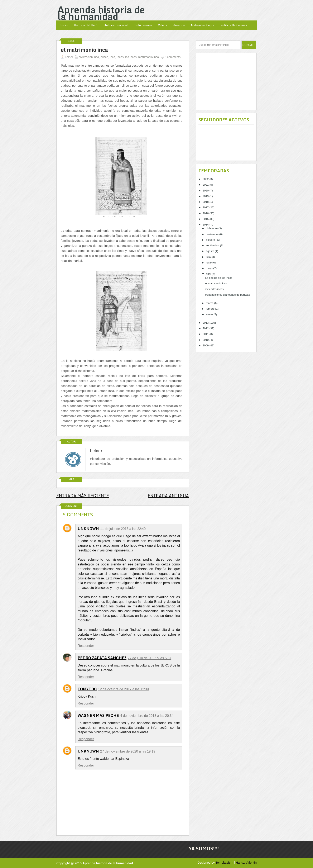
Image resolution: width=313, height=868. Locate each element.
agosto (210, 251)
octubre (211, 240)
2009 (206, 345)
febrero (211, 309)
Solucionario (143, 25)
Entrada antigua (168, 496)
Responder (86, 646)
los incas (131, 57)
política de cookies (234, 25)
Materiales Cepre (203, 25)
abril (209, 274)
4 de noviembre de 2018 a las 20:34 (147, 716)
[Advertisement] (226, 81)
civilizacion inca (89, 57)
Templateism (224, 862)
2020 (206, 191)
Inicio (64, 25)
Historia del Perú (86, 25)
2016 (206, 213)
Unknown (88, 528)
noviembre (213, 234)
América (179, 25)
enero (210, 314)
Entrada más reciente (83, 496)
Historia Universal (116, 25)
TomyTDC (87, 689)
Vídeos (162, 25)
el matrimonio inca (84, 50)
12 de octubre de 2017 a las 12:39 (123, 689)
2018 (206, 202)
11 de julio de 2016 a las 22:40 (123, 529)
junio (209, 263)
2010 (206, 340)
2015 (206, 219)
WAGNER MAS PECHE (98, 715)
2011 (206, 334)
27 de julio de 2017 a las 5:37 (150, 658)
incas (120, 57)
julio (209, 257)
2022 (206, 179)
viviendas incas (214, 289)
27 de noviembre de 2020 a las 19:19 (128, 751)
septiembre (213, 245)
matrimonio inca (149, 57)
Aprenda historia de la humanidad (101, 13)
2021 (206, 185)
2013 (206, 323)
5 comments (173, 57)
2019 (206, 196)
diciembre (212, 228)
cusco (104, 57)
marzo (210, 303)
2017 (206, 207)
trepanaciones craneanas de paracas (227, 295)
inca (112, 57)
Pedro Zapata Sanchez (102, 658)
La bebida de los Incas (219, 278)
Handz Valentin (246, 862)
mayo (210, 268)
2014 (206, 225)
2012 (206, 328)
